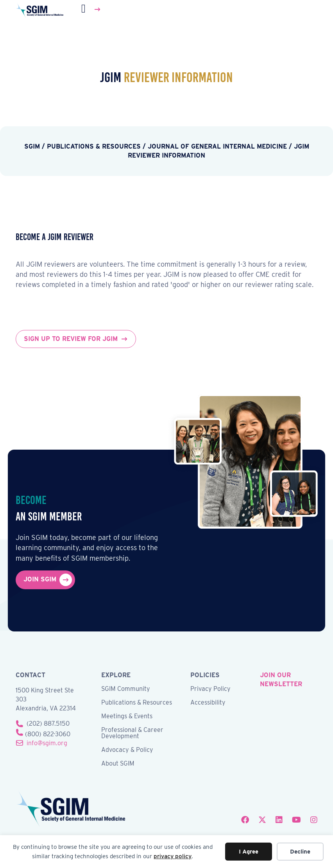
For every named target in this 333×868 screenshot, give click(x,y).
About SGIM (118, 764)
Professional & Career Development (132, 733)
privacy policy (173, 856)
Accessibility (208, 703)
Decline (300, 852)
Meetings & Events (127, 716)
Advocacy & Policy (127, 750)
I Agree (249, 852)
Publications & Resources (137, 703)
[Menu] (91, 9)
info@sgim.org (47, 743)
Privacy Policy (210, 689)
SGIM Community (126, 689)
